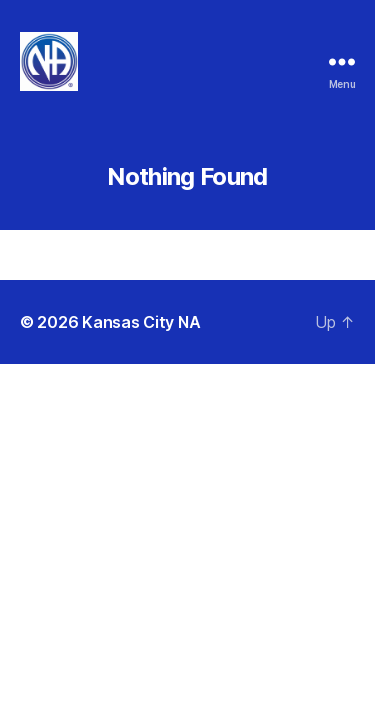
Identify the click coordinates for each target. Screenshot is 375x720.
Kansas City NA (141, 322)
